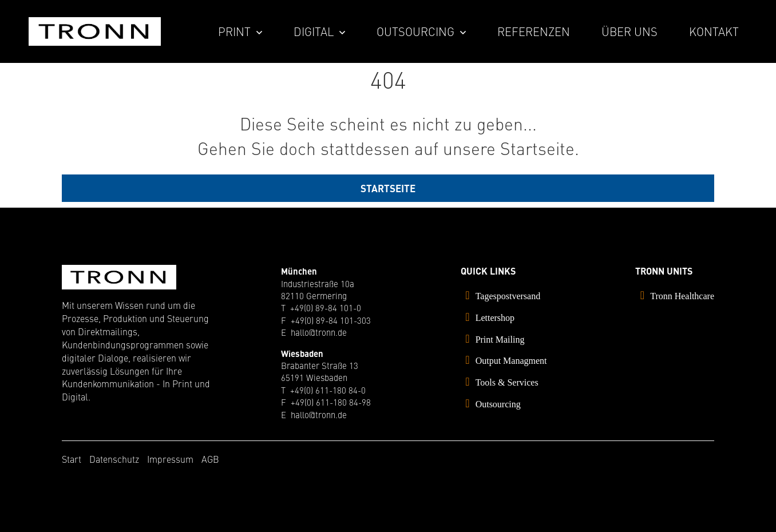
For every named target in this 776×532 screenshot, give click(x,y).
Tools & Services (507, 382)
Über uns (629, 31)
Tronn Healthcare (682, 296)
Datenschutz (114, 459)
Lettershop (495, 318)
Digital (314, 31)
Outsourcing (415, 31)
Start (72, 459)
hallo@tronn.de (319, 332)
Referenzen (534, 31)
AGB (210, 459)
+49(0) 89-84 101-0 (326, 307)
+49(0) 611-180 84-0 (328, 390)
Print (234, 31)
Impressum (170, 459)
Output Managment (511, 361)
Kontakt (714, 31)
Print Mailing (500, 340)
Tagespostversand (508, 296)
